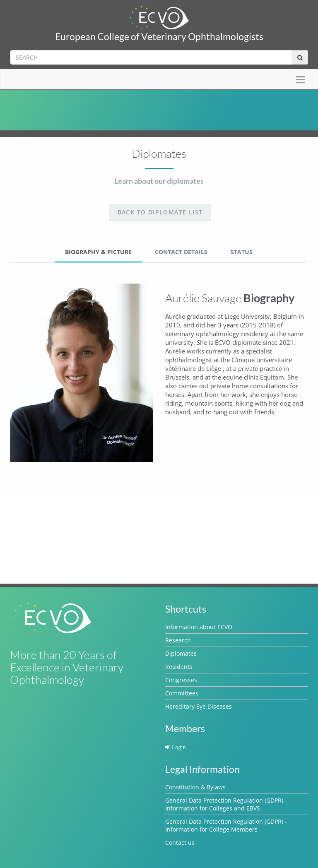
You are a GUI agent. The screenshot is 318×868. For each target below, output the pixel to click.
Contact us (180, 843)
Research (178, 640)
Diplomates (181, 653)
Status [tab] (242, 252)
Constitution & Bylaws (195, 787)
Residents (179, 667)
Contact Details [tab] (181, 252)
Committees (182, 693)
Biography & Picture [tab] (98, 252)
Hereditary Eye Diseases (199, 706)
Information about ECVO (199, 627)
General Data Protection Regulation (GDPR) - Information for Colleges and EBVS (226, 804)
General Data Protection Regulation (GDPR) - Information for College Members (226, 825)
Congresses (181, 680)
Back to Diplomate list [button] (160, 212)
